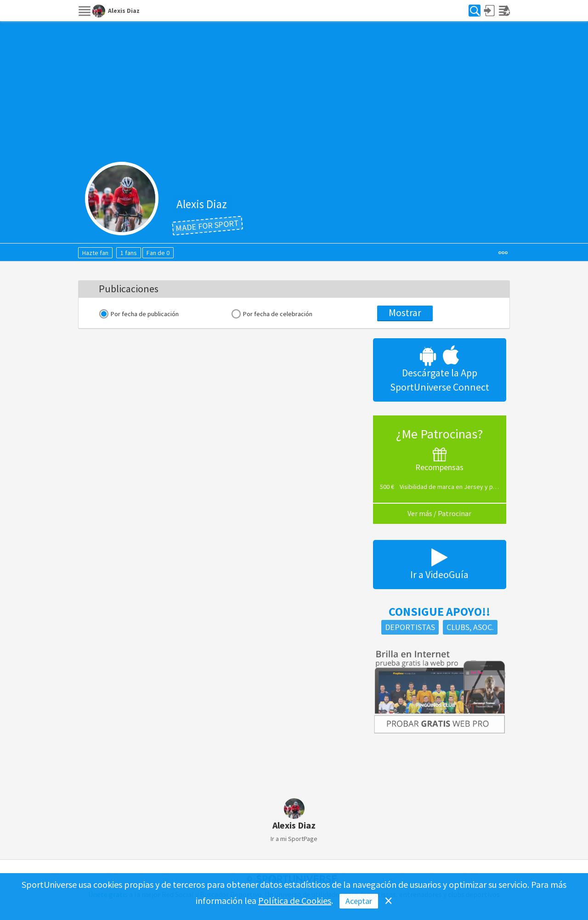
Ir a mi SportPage (294, 839)
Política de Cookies (295, 900)
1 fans (129, 253)
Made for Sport (207, 225)
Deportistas (410, 627)
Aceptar (359, 901)
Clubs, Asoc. (470, 627)
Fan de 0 (158, 253)
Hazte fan (95, 253)
